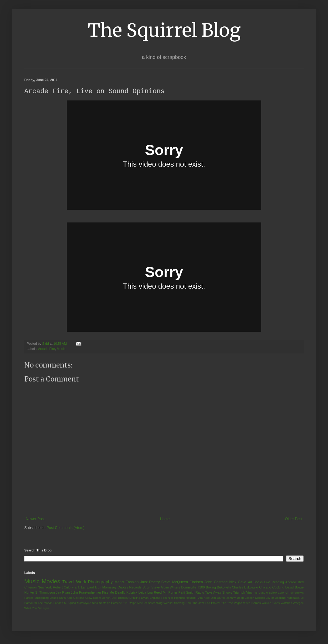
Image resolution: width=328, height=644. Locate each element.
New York (45, 588)
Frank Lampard (83, 588)
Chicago (265, 588)
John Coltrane (216, 582)
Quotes (123, 588)
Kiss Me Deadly (114, 593)
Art (250, 582)
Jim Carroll (219, 598)
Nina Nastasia (101, 603)
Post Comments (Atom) (65, 528)
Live (267, 582)
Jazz (144, 582)
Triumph (239, 593)
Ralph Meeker (138, 603)
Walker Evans (271, 603)
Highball (179, 598)
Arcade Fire (46, 349)
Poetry (154, 582)
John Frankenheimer (86, 593)
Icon (98, 588)
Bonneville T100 (193, 588)
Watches (286, 603)
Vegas (238, 603)
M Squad (70, 603)
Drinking (135, 598)
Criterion (31, 588)
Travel (68, 582)
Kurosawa (293, 598)
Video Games (252, 603)
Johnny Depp (235, 598)
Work (81, 582)
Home (165, 519)
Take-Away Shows (219, 593)
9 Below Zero (275, 593)
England (155, 598)
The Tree (227, 603)
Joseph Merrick (255, 598)
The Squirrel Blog (164, 30)
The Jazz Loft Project (206, 603)
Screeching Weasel (161, 603)
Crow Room (93, 598)
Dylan (145, 598)
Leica (142, 593)
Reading (278, 582)
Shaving (179, 603)
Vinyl (249, 593)
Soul (188, 603)
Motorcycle (84, 603)
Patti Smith (186, 593)
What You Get (33, 608)
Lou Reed (154, 593)
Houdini (191, 598)
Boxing (211, 588)
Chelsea (196, 582)
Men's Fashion (126, 582)
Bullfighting (41, 598)
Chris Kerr (66, 598)
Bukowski (224, 588)
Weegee (298, 603)
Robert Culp (62, 588)
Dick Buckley (120, 598)
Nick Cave (238, 582)
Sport (146, 588)
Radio (200, 593)
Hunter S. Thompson (40, 593)
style (46, 608)
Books (258, 582)
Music (61, 349)
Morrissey (109, 588)
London (58, 603)
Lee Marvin (45, 603)
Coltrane (79, 598)
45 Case (260, 593)
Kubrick (132, 593)
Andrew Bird (294, 582)
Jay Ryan (63, 593)
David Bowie (295, 588)
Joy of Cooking (276, 598)
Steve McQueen (175, 582)
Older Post (294, 519)
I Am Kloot (203, 598)
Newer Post (35, 519)
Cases (54, 598)
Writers (175, 588)
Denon (106, 598)
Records (135, 588)
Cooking (278, 588)
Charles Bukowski (245, 588)
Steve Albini (160, 588)
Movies (51, 582)
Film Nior (167, 598)
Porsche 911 (119, 603)
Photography (100, 582)
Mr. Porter (170, 593)
